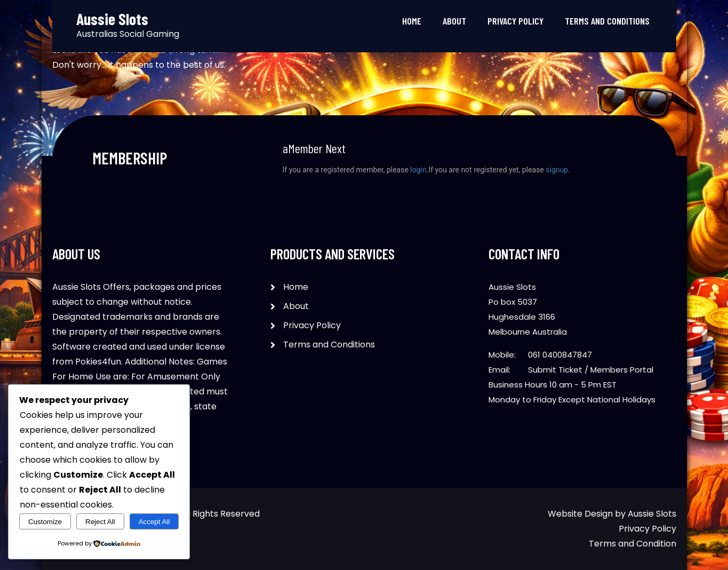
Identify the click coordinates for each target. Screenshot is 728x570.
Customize (45, 522)
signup (557, 170)
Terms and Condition (633, 544)
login (418, 170)
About (454, 21)
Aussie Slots (652, 514)
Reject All (100, 522)
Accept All (154, 522)
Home (412, 21)
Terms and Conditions (607, 21)
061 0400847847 (560, 355)
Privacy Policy (515, 21)
